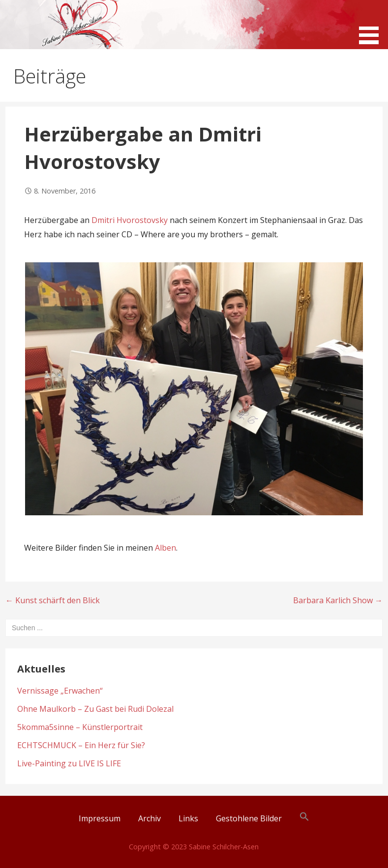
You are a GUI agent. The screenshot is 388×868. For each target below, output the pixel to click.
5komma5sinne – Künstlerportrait (80, 727)
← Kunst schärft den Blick (53, 600)
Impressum (100, 818)
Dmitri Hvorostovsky (131, 220)
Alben (165, 548)
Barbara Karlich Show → (338, 600)
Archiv (149, 818)
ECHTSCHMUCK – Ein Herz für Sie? (81, 745)
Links (188, 818)
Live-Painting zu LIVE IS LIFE (69, 763)
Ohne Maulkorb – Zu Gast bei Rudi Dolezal (95, 709)
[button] (372, 24)
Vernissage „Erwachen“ (60, 691)
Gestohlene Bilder (249, 818)
